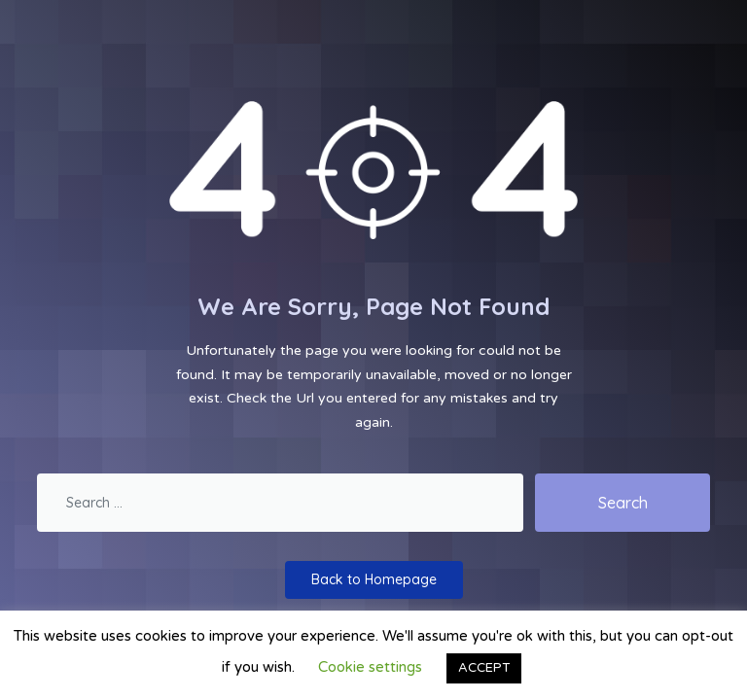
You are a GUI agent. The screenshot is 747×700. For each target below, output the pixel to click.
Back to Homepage (374, 579)
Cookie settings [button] (370, 667)
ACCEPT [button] (484, 668)
